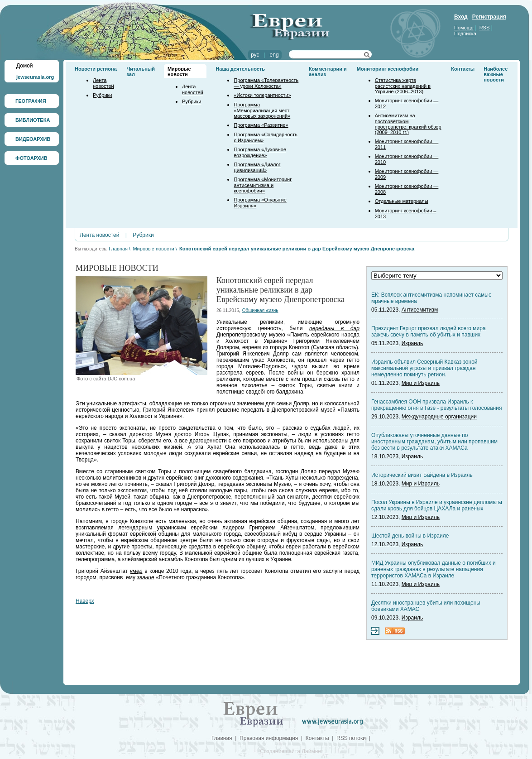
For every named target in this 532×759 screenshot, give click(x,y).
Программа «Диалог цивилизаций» (257, 167)
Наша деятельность (240, 69)
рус (255, 55)
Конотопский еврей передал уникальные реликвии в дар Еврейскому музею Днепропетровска (297, 249)
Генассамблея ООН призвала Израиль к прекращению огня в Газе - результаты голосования (436, 405)
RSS (485, 28)
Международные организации (439, 417)
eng (274, 55)
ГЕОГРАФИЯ (31, 101)
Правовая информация (269, 738)
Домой (25, 66)
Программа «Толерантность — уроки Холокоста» (266, 83)
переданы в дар (334, 328)
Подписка (465, 34)
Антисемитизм (420, 310)
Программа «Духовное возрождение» (260, 152)
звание (145, 577)
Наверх (85, 601)
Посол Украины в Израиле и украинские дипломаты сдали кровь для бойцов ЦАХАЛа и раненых (437, 505)
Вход (461, 17)
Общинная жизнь (260, 310)
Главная (118, 249)
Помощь (464, 28)
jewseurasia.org (35, 77)
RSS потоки (351, 738)
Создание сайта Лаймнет (292, 751)
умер (136, 571)
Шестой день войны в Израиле (410, 536)
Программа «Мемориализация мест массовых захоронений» (262, 110)
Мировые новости (179, 72)
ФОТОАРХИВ (31, 158)
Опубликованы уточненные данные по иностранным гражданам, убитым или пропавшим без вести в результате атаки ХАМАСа (434, 442)
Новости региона (96, 69)
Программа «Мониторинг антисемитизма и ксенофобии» (263, 185)
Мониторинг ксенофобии (388, 69)
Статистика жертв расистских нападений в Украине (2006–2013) (403, 86)
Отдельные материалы (402, 201)
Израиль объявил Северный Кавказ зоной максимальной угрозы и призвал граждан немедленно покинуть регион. (424, 368)
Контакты (463, 69)
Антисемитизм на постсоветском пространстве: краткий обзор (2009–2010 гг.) (408, 124)
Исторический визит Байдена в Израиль (422, 475)
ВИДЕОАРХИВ (33, 139)
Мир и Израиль (421, 383)
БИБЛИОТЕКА (33, 120)
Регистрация (489, 17)
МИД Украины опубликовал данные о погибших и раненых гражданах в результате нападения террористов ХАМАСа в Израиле (434, 569)
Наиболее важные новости (496, 74)
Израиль (412, 343)
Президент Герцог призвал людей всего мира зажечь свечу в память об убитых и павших (429, 331)
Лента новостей (103, 83)
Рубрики (102, 95)
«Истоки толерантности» (262, 95)
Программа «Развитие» (261, 125)
